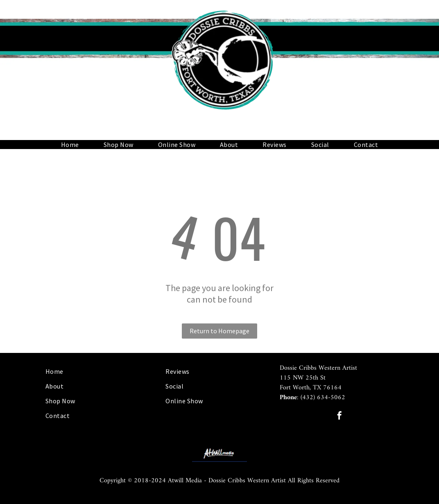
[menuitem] (70, 145)
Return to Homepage (219, 331)
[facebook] (339, 417)
